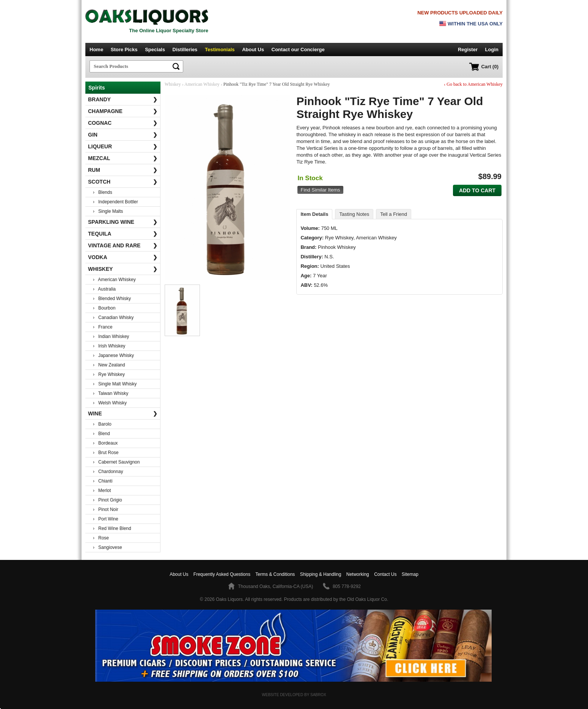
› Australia (104, 289)
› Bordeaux (105, 443)
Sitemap (410, 574)
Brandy (123, 99)
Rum (123, 170)
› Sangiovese (108, 547)
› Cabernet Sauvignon (116, 462)
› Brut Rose (106, 453)
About (179, 574)
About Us (253, 50)
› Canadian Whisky (113, 318)
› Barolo (102, 424)
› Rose (101, 538)
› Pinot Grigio (108, 500)
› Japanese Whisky (113, 355)
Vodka (123, 257)
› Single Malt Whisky (115, 384)
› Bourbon (104, 308)
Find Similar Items (320, 190)
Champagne (123, 111)
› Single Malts (108, 211)
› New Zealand (109, 365)
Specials (155, 50)
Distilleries (185, 50)
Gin (123, 135)
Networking (358, 574)
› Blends (103, 192)
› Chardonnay (108, 472)
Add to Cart (477, 190)
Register (468, 50)
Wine (123, 413)
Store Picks (124, 50)
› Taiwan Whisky (111, 393)
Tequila (123, 234)
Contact (298, 50)
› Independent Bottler (116, 202)
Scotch (123, 182)
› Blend (101, 434)
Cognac (123, 123)
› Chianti (103, 481)
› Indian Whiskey (111, 336)
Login (492, 50)
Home (96, 50)
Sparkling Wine (123, 222)
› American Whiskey (114, 280)
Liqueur (123, 146)
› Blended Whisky (112, 299)
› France (103, 327)
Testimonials (220, 50)
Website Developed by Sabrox (294, 695)
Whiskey (123, 269)
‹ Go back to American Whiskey (473, 84)
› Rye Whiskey (109, 374)
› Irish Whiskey (109, 346)
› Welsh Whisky (110, 403)
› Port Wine (106, 519)
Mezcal (123, 158)
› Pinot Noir (106, 509)
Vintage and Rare (123, 245)
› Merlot (102, 490)
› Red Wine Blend (112, 528)
